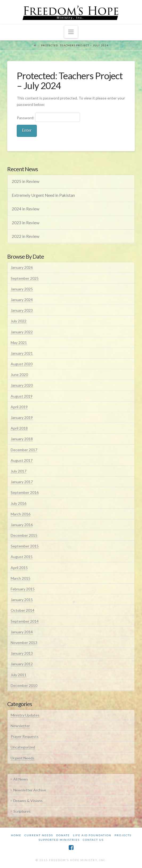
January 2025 (22, 289)
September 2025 (25, 278)
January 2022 (22, 332)
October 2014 (23, 610)
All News (21, 779)
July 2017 (19, 471)
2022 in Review (26, 236)
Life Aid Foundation (92, 835)
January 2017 (22, 482)
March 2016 (21, 514)
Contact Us (93, 840)
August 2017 (22, 460)
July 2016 (19, 503)
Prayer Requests (25, 736)
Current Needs (39, 835)
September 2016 (25, 492)
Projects (123, 835)
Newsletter (20, 726)
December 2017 (24, 450)
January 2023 (22, 310)
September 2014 (25, 621)
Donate (63, 835)
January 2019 (22, 417)
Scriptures (22, 811)
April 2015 (19, 568)
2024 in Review (26, 209)
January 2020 (22, 385)
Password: (48, 117)
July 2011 (19, 675)
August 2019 (22, 396)
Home (16, 835)
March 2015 (21, 578)
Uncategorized (23, 747)
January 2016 (22, 525)
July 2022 (19, 321)
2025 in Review (26, 181)
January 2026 (22, 267)
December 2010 (24, 685)
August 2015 (22, 557)
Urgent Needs (23, 758)
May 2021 (19, 343)
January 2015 (22, 600)
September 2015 (25, 546)
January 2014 (22, 632)
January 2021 (22, 353)
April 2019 (19, 407)
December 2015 (24, 535)
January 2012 (22, 664)
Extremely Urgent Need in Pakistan (43, 195)
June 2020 (19, 375)
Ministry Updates (25, 715)
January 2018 (22, 439)
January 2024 (22, 300)
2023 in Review (26, 223)
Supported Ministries (59, 840)
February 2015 (23, 589)
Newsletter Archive (30, 790)
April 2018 (19, 428)
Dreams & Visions (28, 801)
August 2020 (22, 364)
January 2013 (22, 653)
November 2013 (24, 643)
